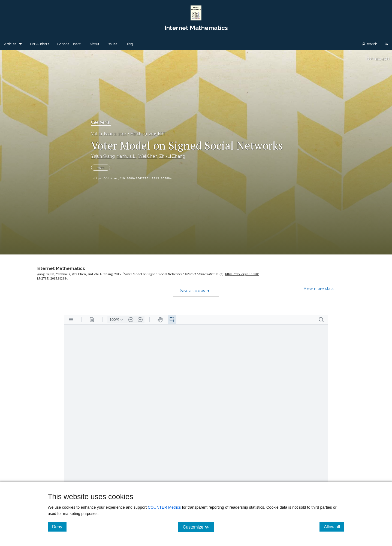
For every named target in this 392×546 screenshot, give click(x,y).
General (101, 122)
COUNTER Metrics (164, 507)
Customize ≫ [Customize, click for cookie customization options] (198, 527)
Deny (59, 527)
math (101, 168)
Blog (129, 44)
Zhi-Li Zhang (172, 156)
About (94, 44)
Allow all (334, 527)
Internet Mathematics (61, 269)
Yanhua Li (126, 156)
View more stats (319, 288)
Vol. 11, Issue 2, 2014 (109, 134)
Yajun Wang (103, 156)
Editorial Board (69, 44)
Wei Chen (148, 156)
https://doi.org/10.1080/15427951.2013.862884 (132, 178)
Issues (112, 44)
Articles (10, 44)
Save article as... (195, 291)
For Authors (40, 44)
